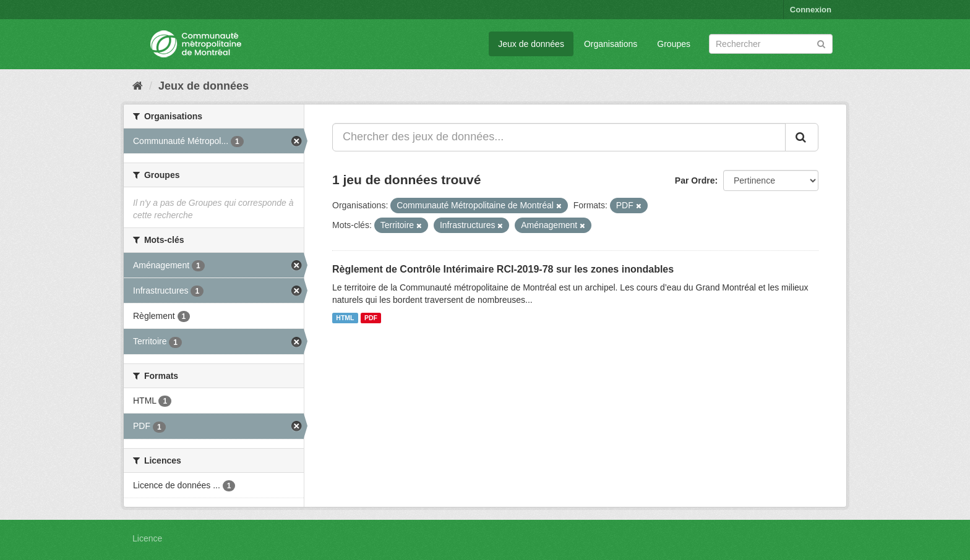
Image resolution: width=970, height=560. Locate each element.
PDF (371, 318)
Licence (147, 538)
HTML (345, 318)
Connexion (811, 10)
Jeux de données (531, 44)
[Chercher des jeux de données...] (559, 137)
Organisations (611, 44)
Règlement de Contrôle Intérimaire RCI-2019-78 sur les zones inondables (503, 269)
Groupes (674, 44)
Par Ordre (695, 180)
